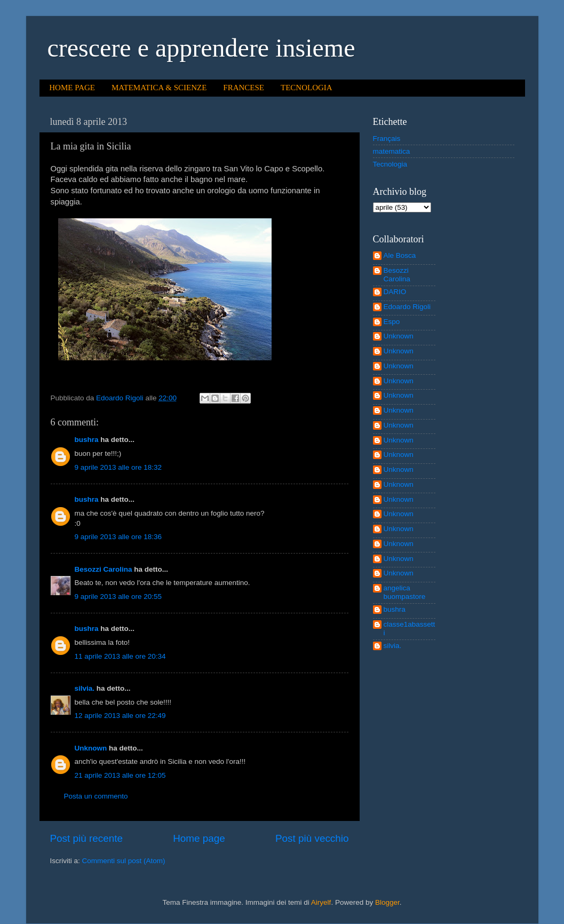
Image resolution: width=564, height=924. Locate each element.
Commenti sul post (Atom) (124, 861)
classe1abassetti (410, 629)
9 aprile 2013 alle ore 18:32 (118, 467)
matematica (392, 151)
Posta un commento (96, 796)
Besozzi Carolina (104, 569)
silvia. (85, 688)
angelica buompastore (405, 592)
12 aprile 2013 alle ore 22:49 (120, 716)
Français (387, 139)
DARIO (395, 292)
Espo (392, 322)
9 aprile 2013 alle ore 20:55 (118, 597)
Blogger (387, 902)
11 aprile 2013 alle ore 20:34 (120, 656)
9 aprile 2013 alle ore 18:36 (118, 537)
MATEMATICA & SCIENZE (159, 88)
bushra (87, 440)
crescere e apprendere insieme (201, 48)
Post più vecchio (312, 838)
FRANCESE (244, 88)
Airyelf (321, 902)
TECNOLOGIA (307, 88)
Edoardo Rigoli (407, 307)
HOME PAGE (72, 88)
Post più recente (87, 838)
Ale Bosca (400, 255)
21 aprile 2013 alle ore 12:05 (120, 775)
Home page (199, 838)
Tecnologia (390, 164)
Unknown (91, 748)
